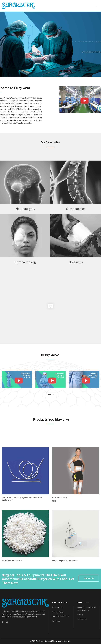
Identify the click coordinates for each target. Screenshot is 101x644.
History (80, 615)
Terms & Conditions (60, 616)
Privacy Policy (58, 612)
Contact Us (82, 619)
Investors (56, 621)
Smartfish (67, 641)
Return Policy (58, 607)
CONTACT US (89, 578)
